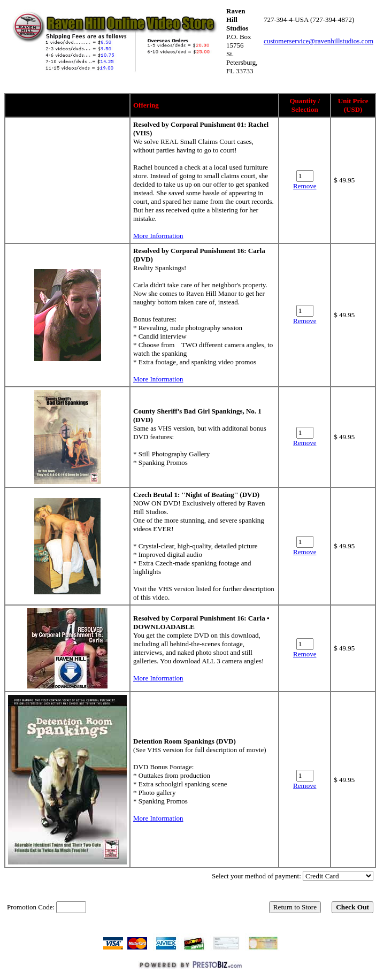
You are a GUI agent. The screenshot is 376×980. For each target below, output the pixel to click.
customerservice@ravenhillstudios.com (319, 41)
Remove (305, 186)
